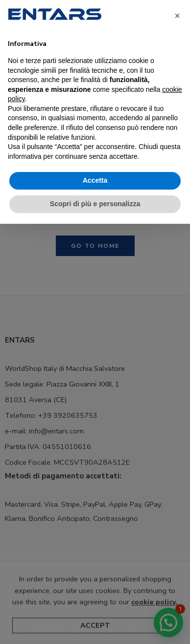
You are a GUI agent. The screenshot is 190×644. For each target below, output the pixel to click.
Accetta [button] (95, 180)
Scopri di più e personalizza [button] (95, 204)
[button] (177, 16)
